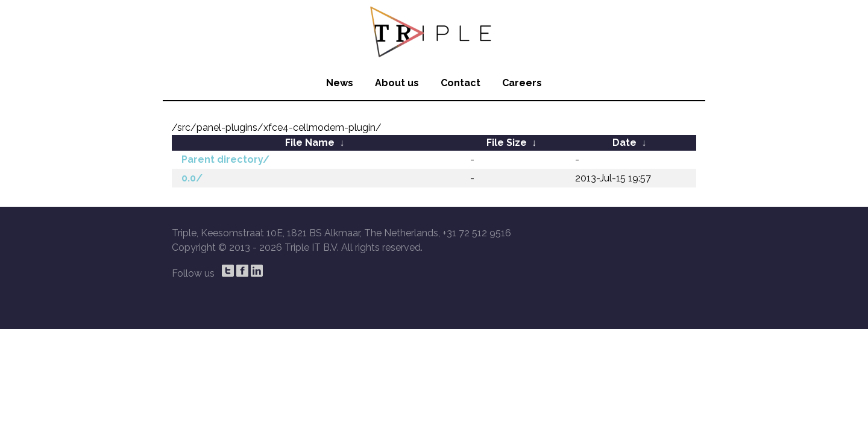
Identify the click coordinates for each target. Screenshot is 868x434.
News (340, 83)
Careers (522, 83)
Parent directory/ (225, 159)
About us (397, 83)
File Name (310, 143)
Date (624, 143)
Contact (461, 83)
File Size (507, 143)
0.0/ (192, 178)
